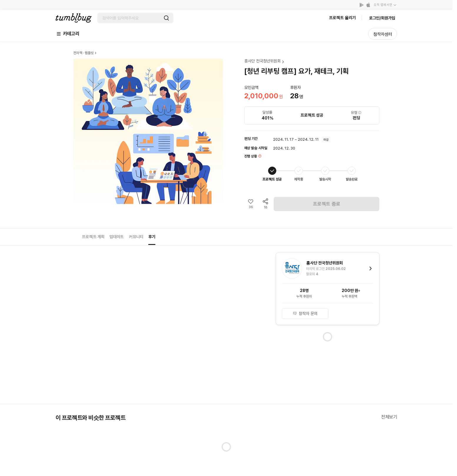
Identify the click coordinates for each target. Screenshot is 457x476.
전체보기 (389, 417)
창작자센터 (383, 34)
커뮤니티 (136, 237)
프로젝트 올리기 (342, 18)
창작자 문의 (305, 314)
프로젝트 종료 (327, 204)
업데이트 (117, 237)
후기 (152, 237)
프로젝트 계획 (93, 237)
